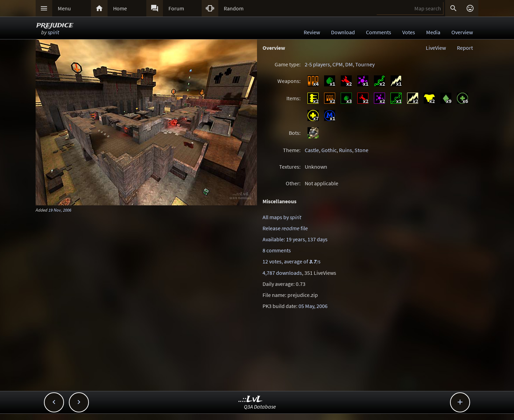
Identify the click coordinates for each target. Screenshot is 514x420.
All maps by (282, 217)
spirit (53, 32)
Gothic (329, 150)
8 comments (277, 250)
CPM (338, 64)
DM (349, 64)
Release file (285, 228)
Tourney (365, 64)
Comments (379, 32)
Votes (409, 32)
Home (120, 8)
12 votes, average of (291, 261)
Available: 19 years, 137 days (295, 239)
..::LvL (251, 399)
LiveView (436, 48)
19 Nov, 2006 (60, 210)
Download (343, 32)
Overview (462, 32)
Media (433, 32)
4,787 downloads (282, 273)
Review (312, 32)
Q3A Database (260, 407)
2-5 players (317, 64)
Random (234, 8)
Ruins (346, 150)
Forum (176, 8)
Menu (64, 8)
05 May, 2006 (313, 306)
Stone (361, 150)
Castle (312, 150)
